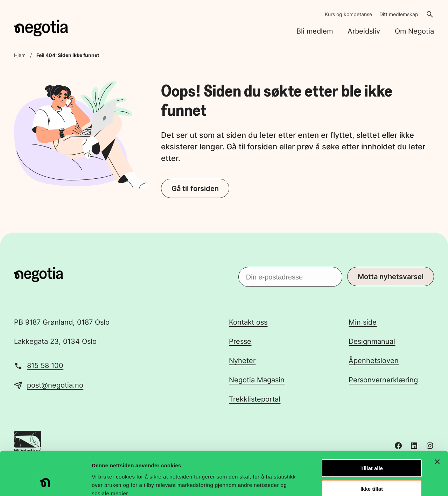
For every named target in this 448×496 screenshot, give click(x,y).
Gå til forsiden (195, 189)
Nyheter (242, 361)
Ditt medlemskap (399, 14)
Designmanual (372, 341)
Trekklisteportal (255, 399)
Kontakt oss (248, 322)
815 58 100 (45, 366)
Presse (240, 341)
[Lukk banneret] (437, 423)
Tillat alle (372, 429)
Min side (363, 322)
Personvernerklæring (383, 380)
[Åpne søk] (430, 14)
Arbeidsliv (364, 31)
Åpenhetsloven (374, 361)
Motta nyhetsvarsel (391, 277)
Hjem (20, 55)
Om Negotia (414, 31)
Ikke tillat (372, 450)
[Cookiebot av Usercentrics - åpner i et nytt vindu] (45, 482)
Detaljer (373, 482)
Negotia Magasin (257, 380)
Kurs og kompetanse (348, 14)
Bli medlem (315, 31)
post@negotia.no (55, 385)
